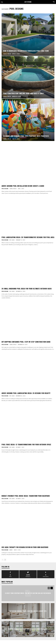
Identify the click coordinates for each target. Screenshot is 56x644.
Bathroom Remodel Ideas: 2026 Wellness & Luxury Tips (28, 611)
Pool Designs (5, 189)
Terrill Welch (13, 189)
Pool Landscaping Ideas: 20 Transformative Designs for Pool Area (28, 237)
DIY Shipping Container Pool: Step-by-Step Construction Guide (26, 342)
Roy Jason (12, 240)
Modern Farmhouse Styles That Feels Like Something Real (28, 629)
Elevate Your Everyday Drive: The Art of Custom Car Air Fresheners (28, 593)
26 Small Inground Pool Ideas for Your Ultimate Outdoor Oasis (27, 289)
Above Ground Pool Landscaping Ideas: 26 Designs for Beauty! (26, 393)
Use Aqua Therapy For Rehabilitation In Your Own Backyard (25, 547)
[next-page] (5, 560)
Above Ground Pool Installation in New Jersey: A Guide (23, 186)
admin (11, 550)
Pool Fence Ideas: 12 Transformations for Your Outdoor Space (26, 445)
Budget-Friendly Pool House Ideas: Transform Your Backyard (26, 496)
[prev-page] (3, 560)
